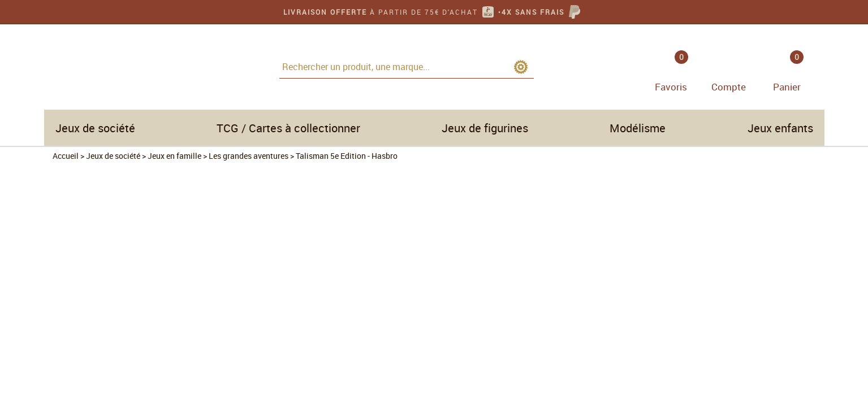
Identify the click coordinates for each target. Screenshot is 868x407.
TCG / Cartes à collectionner (288, 128)
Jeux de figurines (485, 128)
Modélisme (638, 128)
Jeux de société (95, 128)
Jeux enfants (780, 128)
